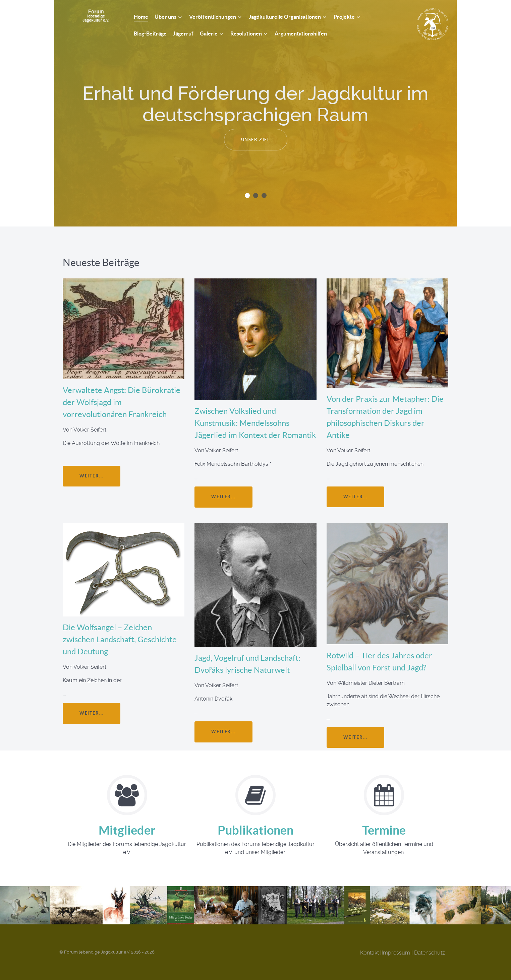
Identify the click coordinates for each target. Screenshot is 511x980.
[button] (247, 195)
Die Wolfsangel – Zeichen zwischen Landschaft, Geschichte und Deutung (120, 639)
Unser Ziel (256, 140)
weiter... (92, 476)
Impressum (396, 953)
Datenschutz (430, 953)
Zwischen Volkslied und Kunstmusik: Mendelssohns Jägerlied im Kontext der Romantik (255, 423)
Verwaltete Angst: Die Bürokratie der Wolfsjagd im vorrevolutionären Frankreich (122, 402)
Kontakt (370, 953)
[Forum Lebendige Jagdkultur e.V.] (89, 16)
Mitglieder (127, 830)
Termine (384, 830)
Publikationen (255, 830)
